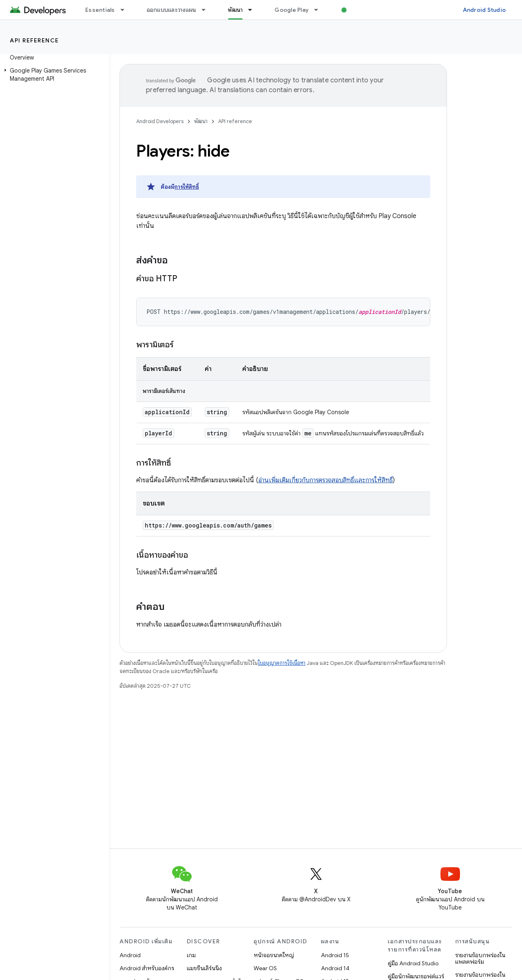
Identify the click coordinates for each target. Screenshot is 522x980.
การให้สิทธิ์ (187, 187)
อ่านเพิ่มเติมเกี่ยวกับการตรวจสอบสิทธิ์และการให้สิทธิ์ (325, 480)
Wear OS (265, 968)
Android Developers (160, 121)
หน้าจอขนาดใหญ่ (274, 955)
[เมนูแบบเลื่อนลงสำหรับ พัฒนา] (254, 10)
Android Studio (484, 10)
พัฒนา (201, 121)
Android (130, 955)
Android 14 (335, 968)
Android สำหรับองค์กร (147, 968)
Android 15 (335, 955)
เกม (191, 955)
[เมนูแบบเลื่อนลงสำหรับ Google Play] (320, 10)
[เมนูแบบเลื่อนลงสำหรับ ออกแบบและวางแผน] (207, 10)
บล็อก (357, 10)
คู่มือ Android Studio (413, 963)
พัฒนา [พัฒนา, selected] (235, 10)
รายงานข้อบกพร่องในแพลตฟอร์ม (480, 958)
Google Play (292, 10)
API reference (34, 40)
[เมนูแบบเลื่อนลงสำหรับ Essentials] (126, 10)
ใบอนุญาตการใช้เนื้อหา (282, 663)
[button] (53, 75)
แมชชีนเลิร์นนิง (204, 968)
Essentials (100, 10)
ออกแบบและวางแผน (172, 10)
